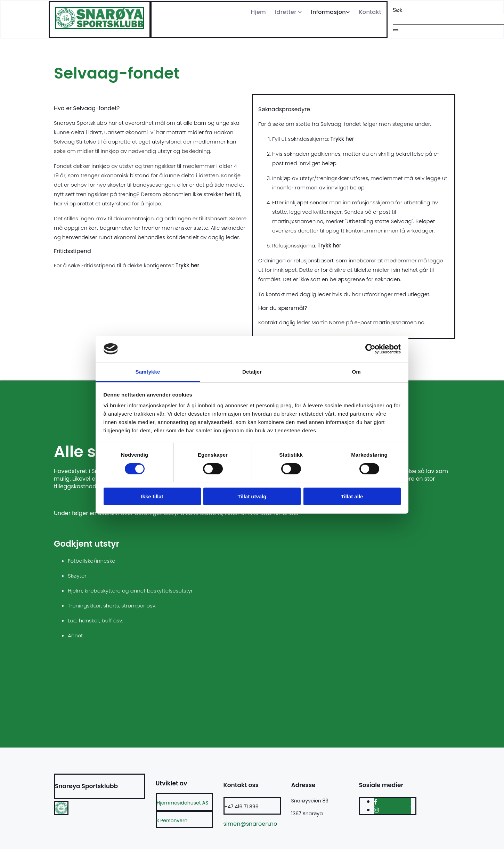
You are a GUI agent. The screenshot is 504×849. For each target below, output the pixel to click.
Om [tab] (356, 372)
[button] (396, 30)
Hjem (258, 12)
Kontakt (370, 12)
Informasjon (328, 12)
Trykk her (187, 265)
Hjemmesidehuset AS (183, 803)
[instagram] (376, 810)
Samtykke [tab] (148, 372)
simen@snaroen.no (250, 824)
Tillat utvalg (252, 496)
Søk (398, 10)
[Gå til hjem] (100, 27)
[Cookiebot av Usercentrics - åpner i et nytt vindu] (370, 349)
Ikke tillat (152, 496)
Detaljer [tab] (252, 372)
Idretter (286, 12)
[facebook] (376, 802)
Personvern (172, 821)
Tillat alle (352, 496)
